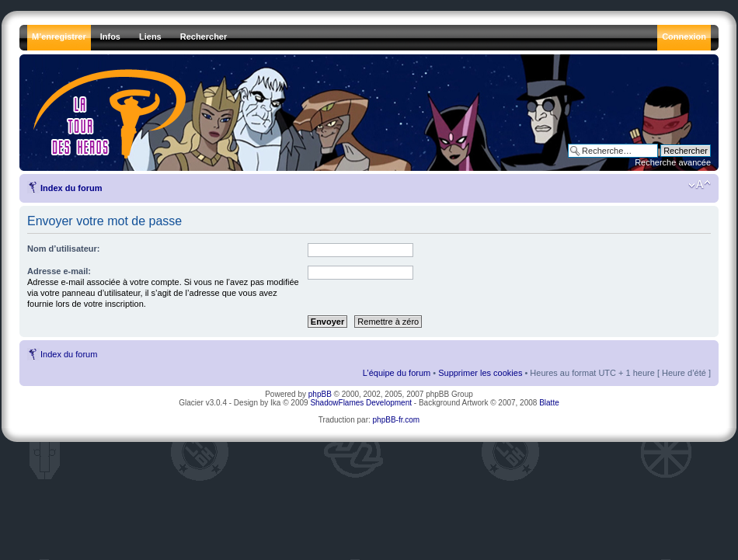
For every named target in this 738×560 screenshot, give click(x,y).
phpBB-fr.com (397, 420)
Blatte (549, 403)
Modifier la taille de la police (700, 185)
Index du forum (71, 188)
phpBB (320, 394)
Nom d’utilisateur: (64, 249)
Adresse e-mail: (59, 271)
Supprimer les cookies (480, 373)
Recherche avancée (673, 162)
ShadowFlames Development (361, 403)
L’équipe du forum (397, 373)
